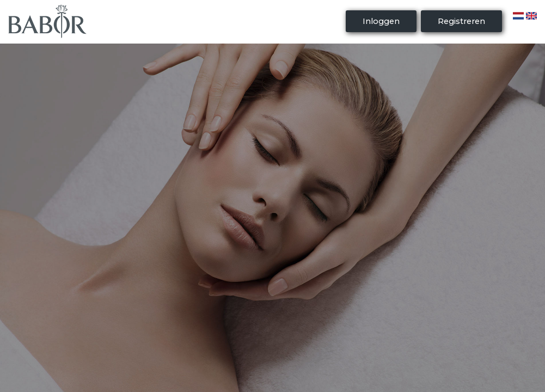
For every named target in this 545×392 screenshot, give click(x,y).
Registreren (461, 21)
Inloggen (381, 21)
